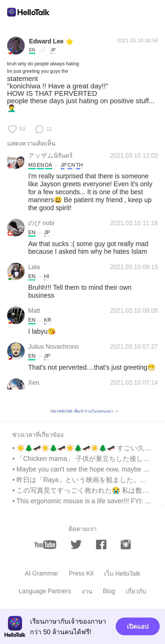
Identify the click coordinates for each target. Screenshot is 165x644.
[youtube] (45, 545)
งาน (87, 591)
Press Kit (81, 573)
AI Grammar (41, 573)
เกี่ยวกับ (136, 591)
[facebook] (101, 545)
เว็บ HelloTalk (122, 574)
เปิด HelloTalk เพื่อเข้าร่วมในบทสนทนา (82, 411)
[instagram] (126, 545)
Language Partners (45, 591)
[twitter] (76, 545)
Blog (109, 591)
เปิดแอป (138, 627)
